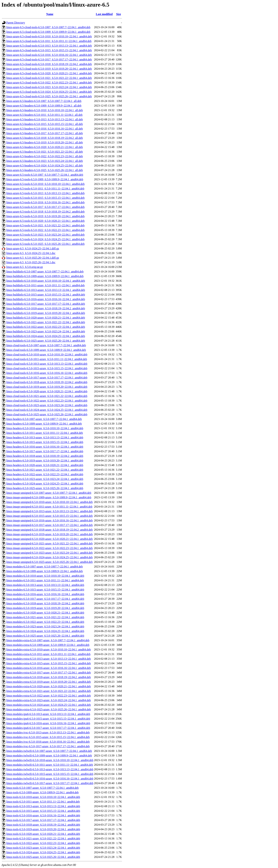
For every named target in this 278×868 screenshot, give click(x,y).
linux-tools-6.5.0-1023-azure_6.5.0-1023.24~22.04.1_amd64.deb (43, 848)
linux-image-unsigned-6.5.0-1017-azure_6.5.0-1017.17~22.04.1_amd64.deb (49, 525)
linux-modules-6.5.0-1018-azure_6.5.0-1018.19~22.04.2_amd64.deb (45, 603)
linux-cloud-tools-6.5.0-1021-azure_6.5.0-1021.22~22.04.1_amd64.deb (47, 396)
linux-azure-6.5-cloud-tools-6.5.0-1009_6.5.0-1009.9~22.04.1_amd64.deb (48, 32)
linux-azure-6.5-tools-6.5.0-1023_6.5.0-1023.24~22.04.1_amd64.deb (45, 235)
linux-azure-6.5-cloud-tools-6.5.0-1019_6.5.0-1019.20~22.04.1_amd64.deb (49, 69)
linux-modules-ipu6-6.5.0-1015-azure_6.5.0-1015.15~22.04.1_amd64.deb (48, 719)
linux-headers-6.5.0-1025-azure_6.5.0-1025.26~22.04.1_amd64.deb (45, 488)
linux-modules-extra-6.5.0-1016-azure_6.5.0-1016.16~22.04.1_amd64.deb (48, 668)
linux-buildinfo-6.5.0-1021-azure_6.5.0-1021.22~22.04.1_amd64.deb (46, 322)
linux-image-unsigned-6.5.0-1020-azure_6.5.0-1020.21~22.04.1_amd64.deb (49, 539)
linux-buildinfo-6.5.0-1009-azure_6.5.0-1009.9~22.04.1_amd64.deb (45, 276)
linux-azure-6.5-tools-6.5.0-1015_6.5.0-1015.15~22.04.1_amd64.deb (45, 198)
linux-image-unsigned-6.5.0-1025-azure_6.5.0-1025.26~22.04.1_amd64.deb (49, 562)
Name (50, 14)
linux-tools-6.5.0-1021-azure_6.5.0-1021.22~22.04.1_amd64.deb (43, 838)
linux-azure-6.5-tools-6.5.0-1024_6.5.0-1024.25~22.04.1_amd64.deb (45, 239)
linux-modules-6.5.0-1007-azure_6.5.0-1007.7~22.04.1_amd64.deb (45, 567)
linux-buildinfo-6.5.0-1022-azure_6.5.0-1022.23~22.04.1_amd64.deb (46, 327)
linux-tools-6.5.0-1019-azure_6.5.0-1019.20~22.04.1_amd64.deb (43, 829)
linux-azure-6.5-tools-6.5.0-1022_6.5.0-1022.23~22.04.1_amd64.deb (45, 230)
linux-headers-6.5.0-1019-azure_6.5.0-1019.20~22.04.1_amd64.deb (45, 461)
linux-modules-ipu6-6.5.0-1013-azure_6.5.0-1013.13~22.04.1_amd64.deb (48, 714)
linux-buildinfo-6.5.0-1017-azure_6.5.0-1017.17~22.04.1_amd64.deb (46, 304)
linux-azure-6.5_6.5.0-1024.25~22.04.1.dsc (31, 253)
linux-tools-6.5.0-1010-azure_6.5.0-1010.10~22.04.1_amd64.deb (43, 797)
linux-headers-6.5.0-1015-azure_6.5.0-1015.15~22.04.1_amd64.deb (45, 442)
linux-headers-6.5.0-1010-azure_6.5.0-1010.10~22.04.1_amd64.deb (45, 428)
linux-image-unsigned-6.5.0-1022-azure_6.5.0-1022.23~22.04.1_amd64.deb (49, 548)
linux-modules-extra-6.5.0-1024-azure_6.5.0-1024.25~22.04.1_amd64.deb (48, 705)
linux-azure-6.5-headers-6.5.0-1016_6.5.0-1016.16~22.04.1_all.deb (45, 129)
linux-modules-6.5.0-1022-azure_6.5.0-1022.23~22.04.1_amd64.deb (45, 622)
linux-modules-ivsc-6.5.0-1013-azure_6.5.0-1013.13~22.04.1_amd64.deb (48, 732)
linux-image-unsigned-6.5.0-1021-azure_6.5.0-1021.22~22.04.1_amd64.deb (49, 543)
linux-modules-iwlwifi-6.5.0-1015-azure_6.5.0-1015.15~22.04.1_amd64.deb (50, 774)
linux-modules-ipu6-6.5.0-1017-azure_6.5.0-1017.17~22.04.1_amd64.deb (48, 728)
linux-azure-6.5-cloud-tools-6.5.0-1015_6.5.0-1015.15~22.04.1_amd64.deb (49, 50)
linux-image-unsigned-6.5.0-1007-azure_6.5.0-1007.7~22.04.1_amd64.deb (49, 493)
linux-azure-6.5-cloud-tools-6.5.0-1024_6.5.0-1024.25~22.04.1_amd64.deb (49, 92)
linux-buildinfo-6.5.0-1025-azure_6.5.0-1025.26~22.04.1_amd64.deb (46, 341)
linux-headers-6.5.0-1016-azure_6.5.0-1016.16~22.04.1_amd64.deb (45, 447)
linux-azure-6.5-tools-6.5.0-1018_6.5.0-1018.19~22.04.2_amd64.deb (45, 212)
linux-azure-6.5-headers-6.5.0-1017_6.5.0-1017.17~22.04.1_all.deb (45, 133)
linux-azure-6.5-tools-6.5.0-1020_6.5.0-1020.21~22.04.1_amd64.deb (45, 221)
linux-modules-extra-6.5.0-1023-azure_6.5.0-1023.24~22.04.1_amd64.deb (48, 700)
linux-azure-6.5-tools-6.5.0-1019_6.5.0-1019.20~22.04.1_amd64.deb (45, 216)
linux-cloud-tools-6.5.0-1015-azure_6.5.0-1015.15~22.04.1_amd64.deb (47, 368)
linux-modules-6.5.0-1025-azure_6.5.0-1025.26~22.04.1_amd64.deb (45, 636)
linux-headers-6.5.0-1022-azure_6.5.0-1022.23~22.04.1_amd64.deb (45, 474)
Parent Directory (16, 23)
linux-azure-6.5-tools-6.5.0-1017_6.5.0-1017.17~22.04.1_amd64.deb (45, 207)
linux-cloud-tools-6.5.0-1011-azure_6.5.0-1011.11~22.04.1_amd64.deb (47, 359)
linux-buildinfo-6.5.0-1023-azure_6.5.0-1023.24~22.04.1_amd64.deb (46, 331)
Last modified (104, 14)
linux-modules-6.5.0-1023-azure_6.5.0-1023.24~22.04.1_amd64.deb (45, 626)
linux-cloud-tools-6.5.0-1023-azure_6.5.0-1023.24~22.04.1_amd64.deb (47, 405)
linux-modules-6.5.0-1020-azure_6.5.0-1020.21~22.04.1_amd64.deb (45, 613)
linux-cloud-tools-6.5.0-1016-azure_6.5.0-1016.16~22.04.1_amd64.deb (47, 373)
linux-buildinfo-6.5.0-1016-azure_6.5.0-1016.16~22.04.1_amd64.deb (46, 299)
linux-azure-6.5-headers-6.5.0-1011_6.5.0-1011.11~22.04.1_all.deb (44, 115)
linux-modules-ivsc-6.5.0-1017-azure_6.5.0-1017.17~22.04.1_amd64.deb (48, 746)
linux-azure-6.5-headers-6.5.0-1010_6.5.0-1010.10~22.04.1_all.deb (45, 110)
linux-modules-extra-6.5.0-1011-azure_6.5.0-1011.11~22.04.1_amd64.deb (48, 654)
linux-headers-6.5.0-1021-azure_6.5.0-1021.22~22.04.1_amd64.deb (45, 470)
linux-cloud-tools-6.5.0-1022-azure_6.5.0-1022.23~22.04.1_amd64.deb (47, 401)
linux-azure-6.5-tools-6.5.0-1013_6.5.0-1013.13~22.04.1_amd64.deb (45, 193)
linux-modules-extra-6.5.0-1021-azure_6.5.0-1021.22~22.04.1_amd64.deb (48, 691)
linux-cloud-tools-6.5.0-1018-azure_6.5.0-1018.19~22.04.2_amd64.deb (47, 382)
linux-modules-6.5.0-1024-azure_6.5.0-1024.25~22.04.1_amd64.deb (45, 631)
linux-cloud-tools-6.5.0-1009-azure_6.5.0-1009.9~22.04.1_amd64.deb (46, 350)
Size (119, 14)
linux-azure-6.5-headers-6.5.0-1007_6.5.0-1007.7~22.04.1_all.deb (44, 101)
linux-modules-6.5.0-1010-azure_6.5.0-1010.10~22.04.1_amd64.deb (45, 576)
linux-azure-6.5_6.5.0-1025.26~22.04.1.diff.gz (33, 258)
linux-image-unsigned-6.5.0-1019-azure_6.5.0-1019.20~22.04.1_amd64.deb (49, 534)
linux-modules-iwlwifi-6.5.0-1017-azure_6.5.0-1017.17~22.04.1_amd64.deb (50, 783)
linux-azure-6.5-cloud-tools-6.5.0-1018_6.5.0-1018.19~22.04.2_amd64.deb (49, 64)
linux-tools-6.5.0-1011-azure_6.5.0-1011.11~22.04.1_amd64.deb (43, 802)
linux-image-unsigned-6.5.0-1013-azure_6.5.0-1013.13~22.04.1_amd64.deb (49, 511)
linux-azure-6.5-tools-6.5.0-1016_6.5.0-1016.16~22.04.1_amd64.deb (45, 202)
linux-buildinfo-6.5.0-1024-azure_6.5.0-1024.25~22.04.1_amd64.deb (46, 336)
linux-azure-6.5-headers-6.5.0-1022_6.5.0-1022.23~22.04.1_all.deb (45, 156)
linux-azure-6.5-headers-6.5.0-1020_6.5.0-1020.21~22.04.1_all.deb (45, 147)
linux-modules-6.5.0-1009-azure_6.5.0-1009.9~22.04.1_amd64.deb (45, 571)
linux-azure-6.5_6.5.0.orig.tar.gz (25, 267)
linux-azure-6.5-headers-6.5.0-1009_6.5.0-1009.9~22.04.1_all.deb (44, 106)
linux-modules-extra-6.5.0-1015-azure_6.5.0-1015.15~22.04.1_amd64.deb (48, 663)
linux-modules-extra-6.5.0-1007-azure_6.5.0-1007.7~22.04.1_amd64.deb (48, 640)
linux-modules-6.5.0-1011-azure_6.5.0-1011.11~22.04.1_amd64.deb (45, 580)
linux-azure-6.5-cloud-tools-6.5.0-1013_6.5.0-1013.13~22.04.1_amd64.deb (49, 46)
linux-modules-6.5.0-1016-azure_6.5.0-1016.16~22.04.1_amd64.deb (45, 594)
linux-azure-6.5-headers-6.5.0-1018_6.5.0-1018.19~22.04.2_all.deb (45, 138)
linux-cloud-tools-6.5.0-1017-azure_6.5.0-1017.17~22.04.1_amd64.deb (47, 378)
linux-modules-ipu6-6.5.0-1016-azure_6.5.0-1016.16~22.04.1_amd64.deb (48, 723)
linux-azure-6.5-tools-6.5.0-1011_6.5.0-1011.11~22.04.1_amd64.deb (45, 189)
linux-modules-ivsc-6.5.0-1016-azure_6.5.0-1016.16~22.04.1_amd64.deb (48, 742)
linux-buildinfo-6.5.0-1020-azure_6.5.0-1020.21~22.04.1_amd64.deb (46, 318)
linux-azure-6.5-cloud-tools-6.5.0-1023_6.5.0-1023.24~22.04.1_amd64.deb (49, 87)
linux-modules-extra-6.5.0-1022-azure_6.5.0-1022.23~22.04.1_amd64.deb (48, 696)
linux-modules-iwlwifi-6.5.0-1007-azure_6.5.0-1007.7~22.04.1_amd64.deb (49, 751)
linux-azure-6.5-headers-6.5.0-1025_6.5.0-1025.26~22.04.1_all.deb (45, 170)
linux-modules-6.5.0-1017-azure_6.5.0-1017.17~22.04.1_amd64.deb (45, 599)
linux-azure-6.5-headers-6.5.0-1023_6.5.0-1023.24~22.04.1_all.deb (45, 161)
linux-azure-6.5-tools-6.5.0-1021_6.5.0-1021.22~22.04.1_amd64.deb (45, 225)
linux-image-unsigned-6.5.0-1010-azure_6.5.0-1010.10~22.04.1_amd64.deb (49, 502)
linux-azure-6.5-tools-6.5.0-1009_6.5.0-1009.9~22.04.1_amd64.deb (45, 179)
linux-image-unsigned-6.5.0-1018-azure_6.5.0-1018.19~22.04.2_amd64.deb (49, 530)
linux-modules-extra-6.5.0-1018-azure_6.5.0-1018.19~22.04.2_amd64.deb (48, 677)
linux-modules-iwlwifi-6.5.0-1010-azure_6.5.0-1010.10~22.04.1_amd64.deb (50, 760)
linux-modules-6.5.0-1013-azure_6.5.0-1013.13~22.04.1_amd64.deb (45, 585)
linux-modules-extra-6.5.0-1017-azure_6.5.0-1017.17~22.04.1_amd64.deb (48, 673)
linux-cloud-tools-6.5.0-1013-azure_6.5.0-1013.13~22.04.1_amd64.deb (47, 364)
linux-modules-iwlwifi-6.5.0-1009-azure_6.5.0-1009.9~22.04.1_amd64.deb (49, 756)
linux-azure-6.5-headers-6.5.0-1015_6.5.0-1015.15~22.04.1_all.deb (45, 124)
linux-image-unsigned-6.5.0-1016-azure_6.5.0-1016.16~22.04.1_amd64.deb (49, 520)
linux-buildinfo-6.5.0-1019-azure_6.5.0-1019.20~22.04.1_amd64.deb (46, 313)
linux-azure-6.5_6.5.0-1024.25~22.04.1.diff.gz (33, 248)
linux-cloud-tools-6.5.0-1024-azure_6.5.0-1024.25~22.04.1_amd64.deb (47, 410)
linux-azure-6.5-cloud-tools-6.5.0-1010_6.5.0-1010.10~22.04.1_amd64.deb (49, 36)
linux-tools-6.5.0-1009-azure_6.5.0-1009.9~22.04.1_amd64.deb (42, 792)
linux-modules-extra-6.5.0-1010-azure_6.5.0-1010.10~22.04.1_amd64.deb (48, 649)
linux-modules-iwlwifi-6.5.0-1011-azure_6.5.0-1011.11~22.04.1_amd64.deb (50, 765)
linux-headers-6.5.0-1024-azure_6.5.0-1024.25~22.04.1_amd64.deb (45, 484)
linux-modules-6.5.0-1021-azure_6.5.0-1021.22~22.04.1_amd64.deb (45, 617)
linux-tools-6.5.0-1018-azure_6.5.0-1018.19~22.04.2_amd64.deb (43, 825)
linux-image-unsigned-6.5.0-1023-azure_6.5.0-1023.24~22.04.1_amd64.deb (49, 553)
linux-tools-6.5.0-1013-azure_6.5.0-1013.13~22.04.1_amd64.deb (43, 806)
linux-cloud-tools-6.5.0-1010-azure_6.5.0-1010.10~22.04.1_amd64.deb (47, 354)
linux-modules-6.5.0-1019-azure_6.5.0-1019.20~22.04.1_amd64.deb (45, 608)
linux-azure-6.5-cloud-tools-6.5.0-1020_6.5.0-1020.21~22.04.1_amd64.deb (49, 73)
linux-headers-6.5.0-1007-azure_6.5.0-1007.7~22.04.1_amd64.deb (44, 419)
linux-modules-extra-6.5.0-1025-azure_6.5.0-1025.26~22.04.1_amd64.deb (48, 709)
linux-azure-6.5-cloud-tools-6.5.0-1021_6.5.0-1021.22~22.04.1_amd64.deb (49, 78)
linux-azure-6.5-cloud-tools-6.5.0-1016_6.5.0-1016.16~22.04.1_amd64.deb (49, 55)
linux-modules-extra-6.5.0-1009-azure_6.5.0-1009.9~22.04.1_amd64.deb (48, 645)
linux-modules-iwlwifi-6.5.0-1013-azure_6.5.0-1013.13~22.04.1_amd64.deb (50, 769)
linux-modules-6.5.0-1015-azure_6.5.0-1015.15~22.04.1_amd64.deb (45, 590)
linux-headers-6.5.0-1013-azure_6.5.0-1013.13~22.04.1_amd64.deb (45, 437)
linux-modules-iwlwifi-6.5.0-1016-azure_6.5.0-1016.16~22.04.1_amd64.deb (50, 779)
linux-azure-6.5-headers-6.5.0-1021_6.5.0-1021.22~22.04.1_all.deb (45, 152)
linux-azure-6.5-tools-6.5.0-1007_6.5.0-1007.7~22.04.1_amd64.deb (45, 175)
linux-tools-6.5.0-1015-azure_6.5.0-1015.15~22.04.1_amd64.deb (43, 811)
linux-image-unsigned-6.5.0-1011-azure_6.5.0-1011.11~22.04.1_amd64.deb (49, 507)
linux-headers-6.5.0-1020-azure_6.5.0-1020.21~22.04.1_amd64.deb (45, 465)
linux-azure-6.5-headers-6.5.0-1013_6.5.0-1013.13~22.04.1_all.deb (45, 119)
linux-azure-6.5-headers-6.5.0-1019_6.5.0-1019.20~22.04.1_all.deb (45, 142)
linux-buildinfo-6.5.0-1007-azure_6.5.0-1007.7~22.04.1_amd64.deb (45, 272)
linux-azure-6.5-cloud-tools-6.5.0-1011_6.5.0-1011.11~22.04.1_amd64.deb (49, 41)
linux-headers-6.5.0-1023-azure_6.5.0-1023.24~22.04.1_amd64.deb (45, 479)
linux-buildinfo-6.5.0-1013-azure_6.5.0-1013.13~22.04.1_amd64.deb (46, 290)
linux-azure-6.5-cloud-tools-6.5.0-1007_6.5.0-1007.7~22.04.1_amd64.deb (48, 27)
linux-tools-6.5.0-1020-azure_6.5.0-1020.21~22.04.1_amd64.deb (43, 834)
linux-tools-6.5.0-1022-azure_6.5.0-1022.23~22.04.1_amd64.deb (43, 843)
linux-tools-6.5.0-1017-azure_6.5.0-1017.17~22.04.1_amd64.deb (43, 820)
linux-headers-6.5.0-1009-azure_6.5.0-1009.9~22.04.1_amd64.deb (44, 424)
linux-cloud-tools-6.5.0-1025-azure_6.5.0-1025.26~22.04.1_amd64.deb (47, 414)
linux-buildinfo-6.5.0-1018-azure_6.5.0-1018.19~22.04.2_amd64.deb (46, 308)
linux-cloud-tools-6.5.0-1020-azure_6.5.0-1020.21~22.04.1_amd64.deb (47, 391)
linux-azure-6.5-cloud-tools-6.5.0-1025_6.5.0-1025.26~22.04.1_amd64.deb (49, 96)
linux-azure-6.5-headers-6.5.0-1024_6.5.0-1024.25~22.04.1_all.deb (45, 165)
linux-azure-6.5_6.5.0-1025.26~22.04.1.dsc (31, 262)
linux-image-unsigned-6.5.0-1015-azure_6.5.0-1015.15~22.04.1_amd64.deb (49, 516)
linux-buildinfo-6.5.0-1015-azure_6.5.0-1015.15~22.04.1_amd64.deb (46, 295)
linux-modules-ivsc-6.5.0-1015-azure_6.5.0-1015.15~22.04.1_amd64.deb (48, 737)
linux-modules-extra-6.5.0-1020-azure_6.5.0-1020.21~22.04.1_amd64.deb (48, 686)
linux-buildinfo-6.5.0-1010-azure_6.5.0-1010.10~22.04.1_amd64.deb (46, 281)
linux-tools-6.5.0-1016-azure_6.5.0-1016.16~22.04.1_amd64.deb (43, 815)
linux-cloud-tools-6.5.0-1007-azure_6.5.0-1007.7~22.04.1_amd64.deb (46, 345)
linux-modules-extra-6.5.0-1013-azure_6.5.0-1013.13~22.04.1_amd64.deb (48, 659)
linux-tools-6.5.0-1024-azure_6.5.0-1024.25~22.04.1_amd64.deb (43, 852)
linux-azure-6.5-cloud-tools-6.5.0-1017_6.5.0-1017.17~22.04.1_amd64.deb (49, 59)
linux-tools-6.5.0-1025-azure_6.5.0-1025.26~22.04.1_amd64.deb (43, 857)
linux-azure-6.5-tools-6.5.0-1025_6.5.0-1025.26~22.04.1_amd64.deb (45, 244)
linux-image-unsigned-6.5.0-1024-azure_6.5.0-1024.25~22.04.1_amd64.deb (49, 557)
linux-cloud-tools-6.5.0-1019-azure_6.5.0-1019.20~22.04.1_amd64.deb (47, 387)
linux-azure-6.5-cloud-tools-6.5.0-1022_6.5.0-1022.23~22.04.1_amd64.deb (49, 83)
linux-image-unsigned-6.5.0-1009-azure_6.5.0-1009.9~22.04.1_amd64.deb (49, 497)
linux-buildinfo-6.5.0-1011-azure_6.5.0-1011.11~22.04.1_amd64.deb (45, 285)
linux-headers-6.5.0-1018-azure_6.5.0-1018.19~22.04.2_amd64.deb (45, 456)
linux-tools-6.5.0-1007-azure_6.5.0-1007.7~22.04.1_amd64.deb (42, 788)
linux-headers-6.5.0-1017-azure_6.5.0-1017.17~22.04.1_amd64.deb (45, 451)
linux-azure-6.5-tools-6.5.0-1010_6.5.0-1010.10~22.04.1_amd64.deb (45, 184)
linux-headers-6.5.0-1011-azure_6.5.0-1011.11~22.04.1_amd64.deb (45, 433)
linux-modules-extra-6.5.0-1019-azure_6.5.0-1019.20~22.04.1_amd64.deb (48, 682)
